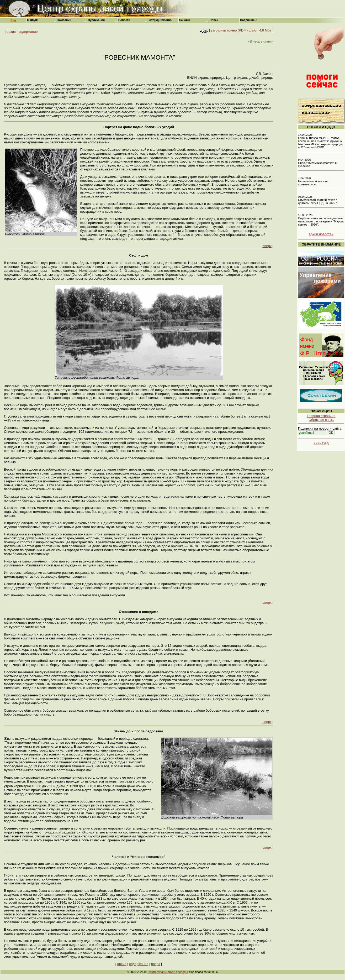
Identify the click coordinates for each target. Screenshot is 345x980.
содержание (28, 32)
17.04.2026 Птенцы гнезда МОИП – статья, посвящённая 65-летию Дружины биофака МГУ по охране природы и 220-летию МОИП (321, 141)
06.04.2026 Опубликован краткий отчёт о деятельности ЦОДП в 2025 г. (318, 200)
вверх (267, 246)
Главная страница (321, 416)
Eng (13, 20)
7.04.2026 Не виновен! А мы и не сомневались (313, 181)
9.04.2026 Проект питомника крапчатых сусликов (318, 163)
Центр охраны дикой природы (168, 972)
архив (11, 32)
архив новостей (321, 234)
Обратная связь (321, 420)
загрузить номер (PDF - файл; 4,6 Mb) (241, 30)
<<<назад (321, 443)
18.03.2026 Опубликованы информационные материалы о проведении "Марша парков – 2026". (321, 220)
